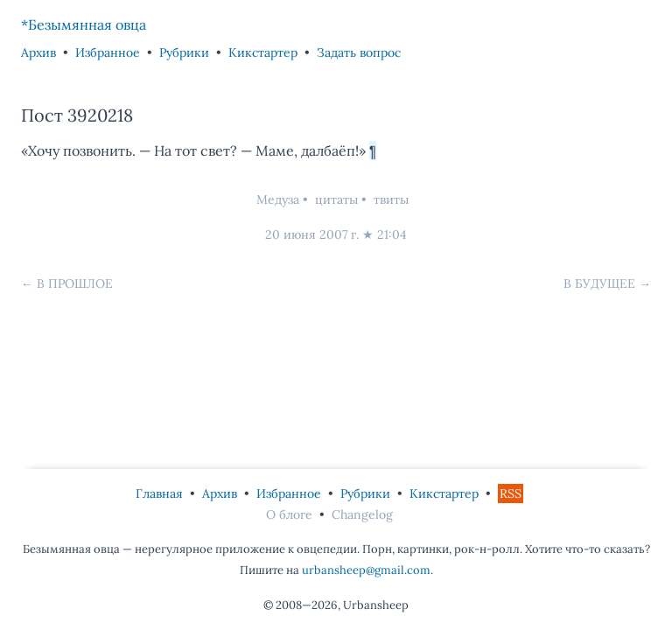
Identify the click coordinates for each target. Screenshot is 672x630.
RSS (511, 493)
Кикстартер (263, 52)
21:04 (392, 234)
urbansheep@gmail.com (366, 570)
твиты (391, 199)
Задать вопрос (359, 52)
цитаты (336, 199)
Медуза (278, 199)
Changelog (362, 514)
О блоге (289, 514)
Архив (38, 52)
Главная (159, 493)
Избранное (108, 52)
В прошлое (75, 283)
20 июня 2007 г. (312, 234)
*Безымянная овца (84, 24)
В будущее (599, 283)
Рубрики (184, 52)
